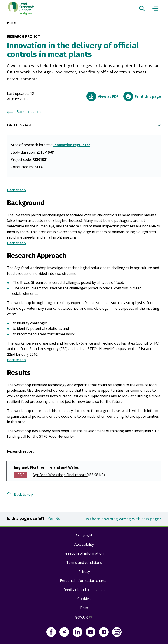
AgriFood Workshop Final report (60, 475)
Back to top (16, 190)
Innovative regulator (72, 145)
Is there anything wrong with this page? (123, 519)
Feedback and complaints (84, 590)
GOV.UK (84, 618)
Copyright (84, 535)
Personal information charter (84, 581)
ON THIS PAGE (84, 125)
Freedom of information (84, 553)
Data (84, 608)
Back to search (29, 112)
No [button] (58, 519)
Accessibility (84, 544)
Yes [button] (51, 519)
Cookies (84, 599)
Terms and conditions (84, 562)
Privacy (84, 572)
